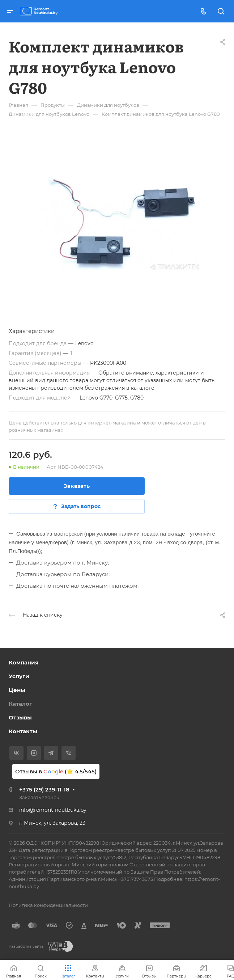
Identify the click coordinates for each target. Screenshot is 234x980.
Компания (24, 662)
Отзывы (20, 717)
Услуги (19, 676)
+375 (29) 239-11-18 (44, 789)
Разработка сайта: (26, 947)
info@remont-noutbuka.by (53, 810)
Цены (17, 690)
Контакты (23, 731)
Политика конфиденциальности (48, 905)
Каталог (20, 704)
